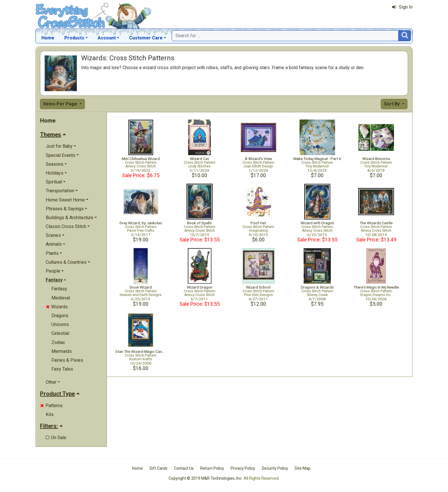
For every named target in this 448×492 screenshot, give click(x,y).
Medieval (61, 298)
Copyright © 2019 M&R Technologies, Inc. (205, 478)
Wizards (57, 307)
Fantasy (59, 289)
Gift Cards (158, 468)
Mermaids (62, 351)
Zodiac (58, 342)
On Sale (56, 438)
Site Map (303, 468)
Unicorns (60, 324)
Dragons (60, 316)
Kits (50, 414)
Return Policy (212, 468)
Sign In (402, 7)
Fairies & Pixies (67, 360)
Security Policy (275, 468)
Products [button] (74, 38)
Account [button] (107, 38)
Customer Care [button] (146, 38)
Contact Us (184, 468)
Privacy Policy (243, 468)
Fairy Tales (62, 369)
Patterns (51, 406)
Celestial (60, 333)
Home (48, 38)
